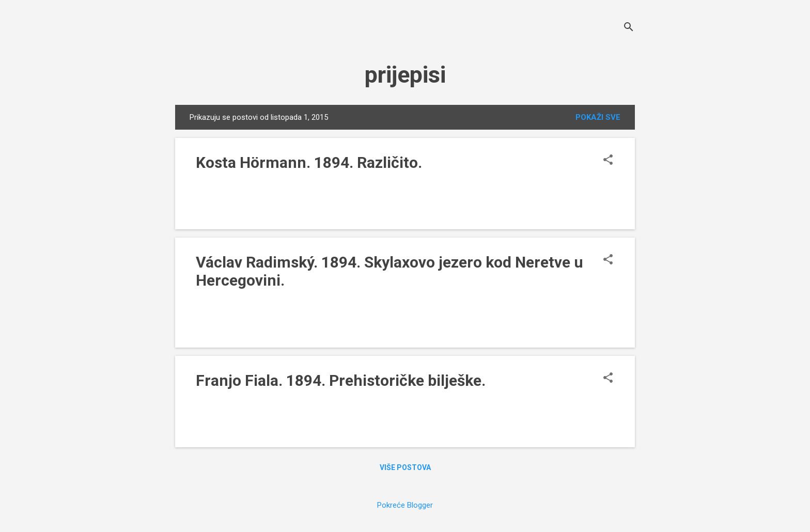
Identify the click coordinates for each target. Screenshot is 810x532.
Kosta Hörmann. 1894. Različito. (309, 162)
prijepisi (405, 75)
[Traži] (629, 28)
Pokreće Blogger (405, 505)
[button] (608, 161)
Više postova (405, 467)
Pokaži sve (598, 117)
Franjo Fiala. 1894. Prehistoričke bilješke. (341, 380)
